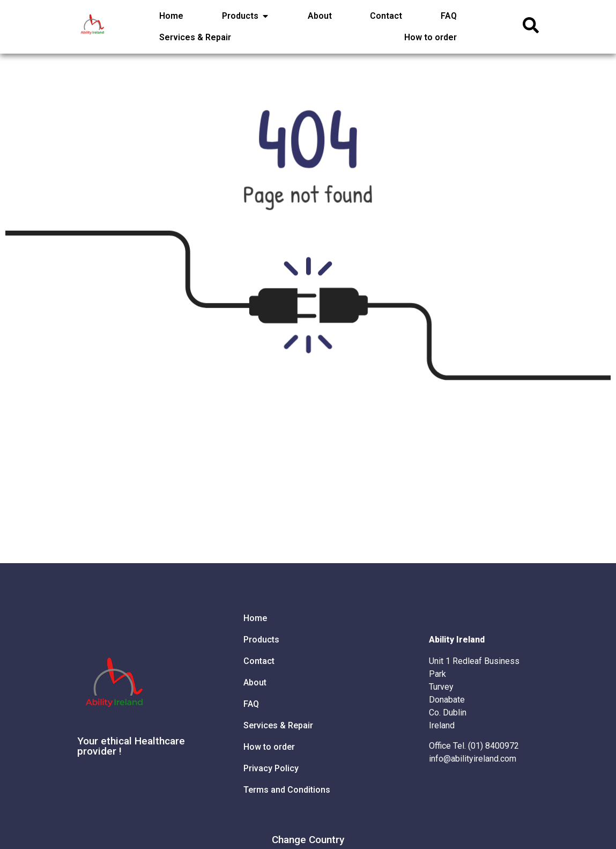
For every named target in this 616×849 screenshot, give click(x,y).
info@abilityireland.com (473, 759)
